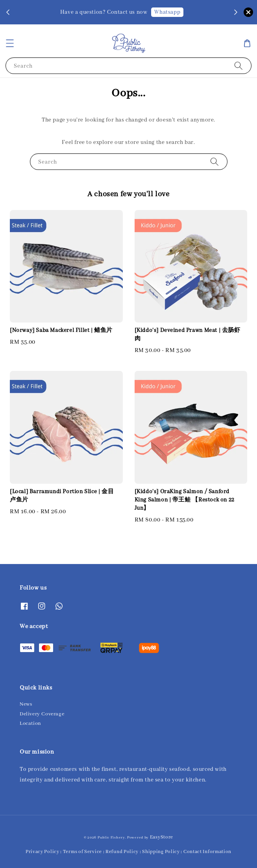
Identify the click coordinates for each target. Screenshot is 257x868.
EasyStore (162, 837)
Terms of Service (82, 852)
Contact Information (207, 852)
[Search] (239, 65)
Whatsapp (167, 12)
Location (31, 723)
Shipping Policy (161, 852)
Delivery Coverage (42, 714)
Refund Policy (122, 852)
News (26, 704)
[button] (10, 43)
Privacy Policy (43, 852)
